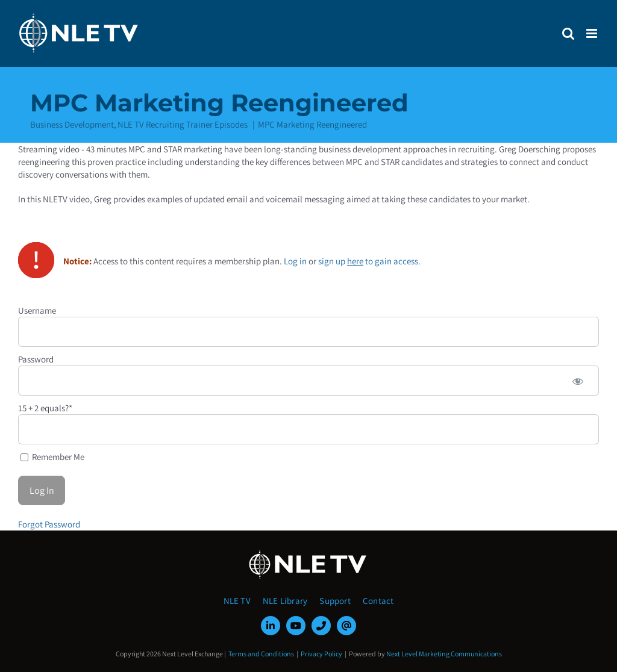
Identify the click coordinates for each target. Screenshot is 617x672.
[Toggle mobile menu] (593, 33)
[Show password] (578, 381)
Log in (295, 261)
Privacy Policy (321, 654)
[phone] (321, 626)
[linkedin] (271, 626)
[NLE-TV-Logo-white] (308, 553)
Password (36, 359)
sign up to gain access (368, 261)
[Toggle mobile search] (568, 33)
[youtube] (296, 626)
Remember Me (52, 457)
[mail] (346, 626)
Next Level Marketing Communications (444, 654)
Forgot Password (49, 524)
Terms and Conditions (261, 654)
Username (37, 310)
